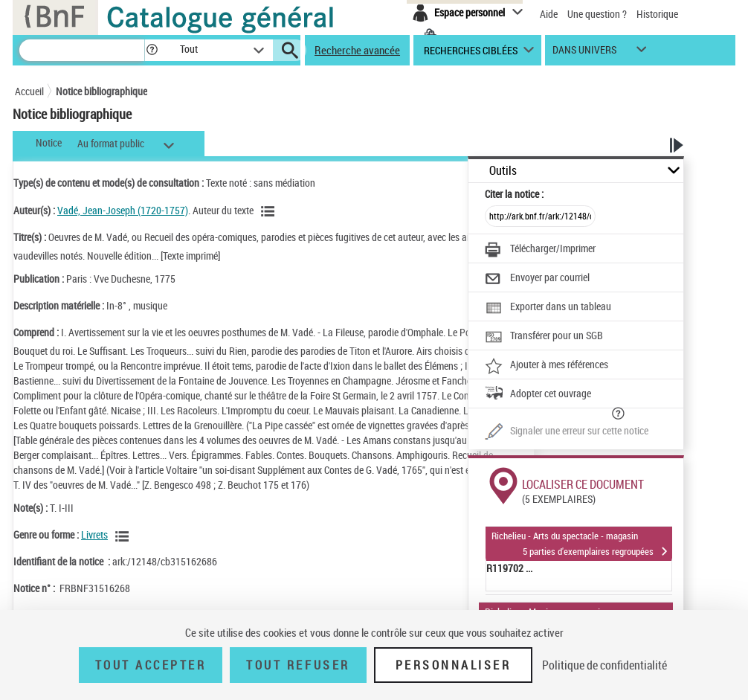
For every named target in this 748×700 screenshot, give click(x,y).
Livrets (94, 534)
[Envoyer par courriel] (537, 279)
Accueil (29, 91)
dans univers (584, 53)
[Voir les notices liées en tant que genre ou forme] (124, 536)
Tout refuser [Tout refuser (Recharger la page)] (298, 665)
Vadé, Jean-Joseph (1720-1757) (123, 210)
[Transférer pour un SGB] (544, 337)
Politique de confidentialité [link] (604, 665)
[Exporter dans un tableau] (548, 308)
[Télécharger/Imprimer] (540, 250)
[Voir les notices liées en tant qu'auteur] (270, 211)
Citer (514, 194)
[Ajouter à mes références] (547, 366)
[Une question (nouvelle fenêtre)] (567, 432)
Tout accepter (151, 665)
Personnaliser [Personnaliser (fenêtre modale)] (454, 665)
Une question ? (597, 14)
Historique (657, 14)
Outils (503, 171)
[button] (152, 50)
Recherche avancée (357, 50)
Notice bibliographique (101, 91)
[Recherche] (82, 50)
